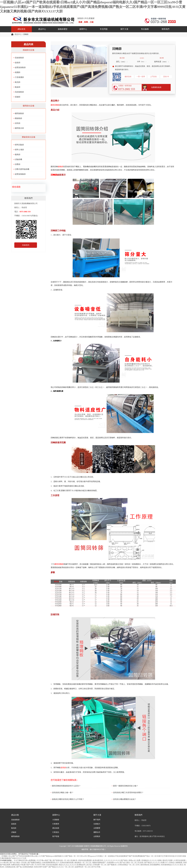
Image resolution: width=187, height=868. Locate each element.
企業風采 (97, 836)
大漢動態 (56, 820)
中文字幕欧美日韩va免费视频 (25, 860)
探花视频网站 (155, 865)
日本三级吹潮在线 (143, 865)
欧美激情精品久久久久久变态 (172, 865)
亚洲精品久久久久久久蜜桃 (152, 860)
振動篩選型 (63, 29)
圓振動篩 (18, 118)
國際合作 (97, 832)
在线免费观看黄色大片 (51, 863)
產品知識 (56, 828)
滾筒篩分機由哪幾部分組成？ (125, 799)
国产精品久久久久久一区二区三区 (62, 867)
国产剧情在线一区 (60, 860)
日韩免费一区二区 (100, 865)
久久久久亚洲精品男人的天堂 (81, 865)
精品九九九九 (64, 865)
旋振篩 (18, 63)
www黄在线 (5, 863)
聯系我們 (166, 29)
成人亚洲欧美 (72, 860)
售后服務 (145, 29)
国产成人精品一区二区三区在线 (132, 863)
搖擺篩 (18, 72)
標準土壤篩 (19, 150)
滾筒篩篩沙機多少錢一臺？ (63, 793)
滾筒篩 (18, 123)
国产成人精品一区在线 (18, 863)
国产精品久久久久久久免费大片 (156, 863)
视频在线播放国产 (99, 863)
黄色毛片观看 (168, 860)
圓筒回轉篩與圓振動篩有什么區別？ (66, 786)
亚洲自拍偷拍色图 (67, 863)
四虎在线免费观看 (85, 860)
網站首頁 (21, 29)
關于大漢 (124, 29)
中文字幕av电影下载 (44, 860)
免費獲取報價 (156, 87)
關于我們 (97, 820)
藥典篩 (18, 155)
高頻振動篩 (19, 92)
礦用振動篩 (19, 113)
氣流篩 (18, 82)
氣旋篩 (18, 87)
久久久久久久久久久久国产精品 (116, 860)
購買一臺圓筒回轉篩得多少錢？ (126, 786)
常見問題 (104, 29)
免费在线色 (15, 865)
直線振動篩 (19, 58)
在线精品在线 (10, 867)
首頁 (12, 34)
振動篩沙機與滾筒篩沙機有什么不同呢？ (68, 799)
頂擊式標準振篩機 (22, 169)
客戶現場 (56, 836)
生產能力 (97, 824)
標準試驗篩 (19, 145)
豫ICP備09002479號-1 (98, 849)
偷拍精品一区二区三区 (83, 863)
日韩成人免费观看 (176, 863)
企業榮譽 (97, 828)
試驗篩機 (18, 159)
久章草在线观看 (180, 860)
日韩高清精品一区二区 (126, 865)
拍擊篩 (18, 164)
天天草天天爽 (40, 865)
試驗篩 (14, 832)
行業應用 (56, 824)
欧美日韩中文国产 (41, 867)
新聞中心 (83, 29)
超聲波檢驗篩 (20, 174)
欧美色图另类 (98, 860)
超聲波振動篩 (20, 67)
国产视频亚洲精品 (35, 863)
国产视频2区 (112, 865)
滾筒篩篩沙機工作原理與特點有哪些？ (128, 793)
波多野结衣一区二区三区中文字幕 (88, 867)
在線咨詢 (26, 245)
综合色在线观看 (52, 865)
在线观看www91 (113, 863)
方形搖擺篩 (19, 77)
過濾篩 (18, 97)
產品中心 (42, 29)
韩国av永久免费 (135, 860)
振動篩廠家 (79, 846)
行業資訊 (56, 832)
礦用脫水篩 (19, 128)
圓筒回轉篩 (55, 105)
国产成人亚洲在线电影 (25, 867)
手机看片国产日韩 (27, 865)
